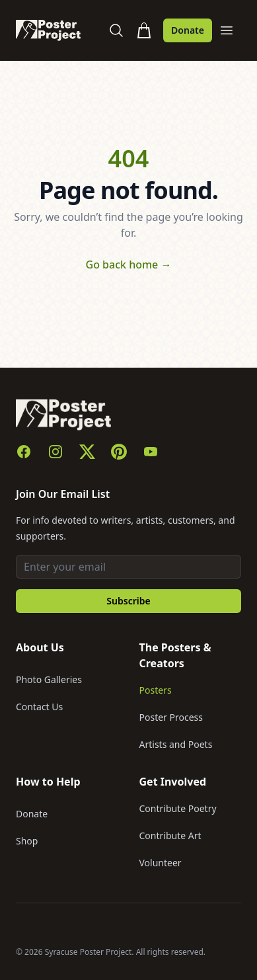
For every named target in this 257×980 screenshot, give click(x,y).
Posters (156, 690)
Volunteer (161, 863)
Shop (27, 841)
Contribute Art (170, 836)
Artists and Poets (176, 744)
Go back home (129, 265)
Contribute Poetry (178, 808)
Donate (188, 30)
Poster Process (171, 717)
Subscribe (128, 601)
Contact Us (39, 707)
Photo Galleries (49, 679)
